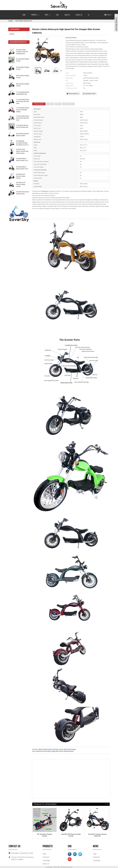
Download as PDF (90, 94)
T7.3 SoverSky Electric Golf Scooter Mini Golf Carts (23, 118)
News (48, 15)
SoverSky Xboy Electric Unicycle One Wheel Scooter (22, 151)
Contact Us (79, 15)
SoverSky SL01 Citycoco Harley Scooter (21, 176)
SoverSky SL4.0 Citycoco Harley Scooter (21, 184)
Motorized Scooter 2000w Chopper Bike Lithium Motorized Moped (55, 751)
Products (35, 15)
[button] (61, 71)
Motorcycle (45, 191)
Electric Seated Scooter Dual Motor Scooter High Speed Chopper (57, 749)
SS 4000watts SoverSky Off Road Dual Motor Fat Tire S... (23, 143)
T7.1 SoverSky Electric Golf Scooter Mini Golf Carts (23, 101)
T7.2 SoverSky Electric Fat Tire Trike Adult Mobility (23, 110)
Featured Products (24, 21)
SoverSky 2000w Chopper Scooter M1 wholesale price (22, 52)
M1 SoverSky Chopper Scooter (45, 835)
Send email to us (74, 94)
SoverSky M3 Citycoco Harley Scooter (71, 835)
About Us (67, 15)
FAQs (57, 15)
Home (24, 15)
